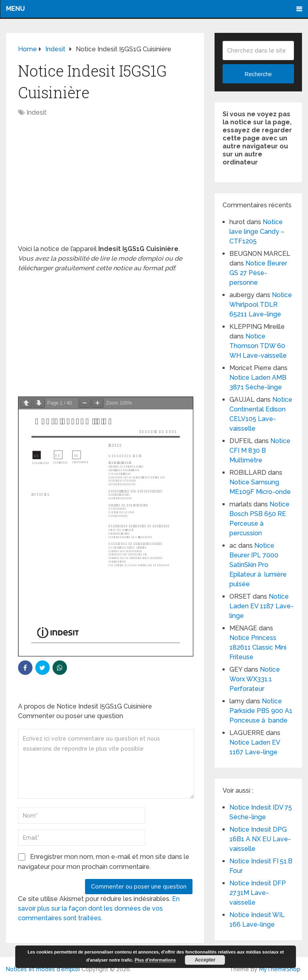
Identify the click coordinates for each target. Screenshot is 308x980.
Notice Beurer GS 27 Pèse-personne (258, 273)
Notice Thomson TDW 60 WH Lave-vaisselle (258, 346)
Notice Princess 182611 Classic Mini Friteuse (258, 647)
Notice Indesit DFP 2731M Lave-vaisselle (258, 893)
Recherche (258, 74)
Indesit (36, 112)
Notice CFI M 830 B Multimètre (260, 451)
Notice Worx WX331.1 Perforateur (255, 679)
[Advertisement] (105, 185)
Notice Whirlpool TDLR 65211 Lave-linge (261, 305)
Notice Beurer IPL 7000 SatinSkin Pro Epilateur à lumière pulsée (258, 565)
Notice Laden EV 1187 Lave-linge (261, 606)
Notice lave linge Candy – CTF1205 (257, 232)
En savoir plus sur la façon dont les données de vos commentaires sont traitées (99, 908)
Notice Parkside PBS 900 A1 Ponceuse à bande (261, 711)
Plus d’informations (155, 960)
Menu (15, 9)
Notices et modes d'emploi (43, 969)
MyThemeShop (280, 969)
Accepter (205, 960)
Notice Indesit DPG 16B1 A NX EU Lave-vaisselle (260, 839)
